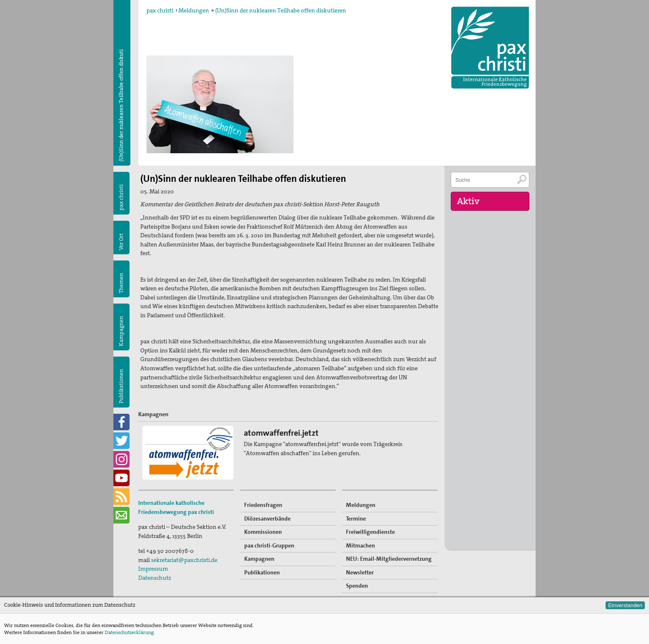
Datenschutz (155, 578)
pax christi (160, 10)
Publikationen (121, 386)
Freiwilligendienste (370, 532)
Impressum (153, 569)
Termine (356, 519)
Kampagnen (121, 331)
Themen (121, 283)
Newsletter (360, 572)
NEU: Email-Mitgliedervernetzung (389, 559)
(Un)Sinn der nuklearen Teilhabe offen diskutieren (281, 10)
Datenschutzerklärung (129, 632)
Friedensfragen (263, 505)
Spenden (357, 586)
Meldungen (194, 10)
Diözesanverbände (267, 519)
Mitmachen (361, 545)
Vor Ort (121, 242)
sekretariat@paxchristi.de (184, 560)
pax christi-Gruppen (269, 545)
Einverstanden (625, 605)
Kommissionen (263, 532)
